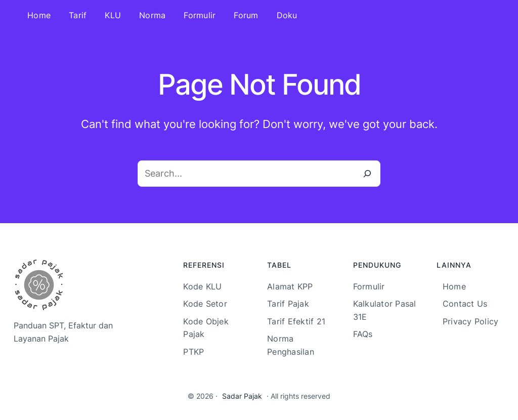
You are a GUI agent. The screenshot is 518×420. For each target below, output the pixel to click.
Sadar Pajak (242, 396)
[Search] (367, 174)
